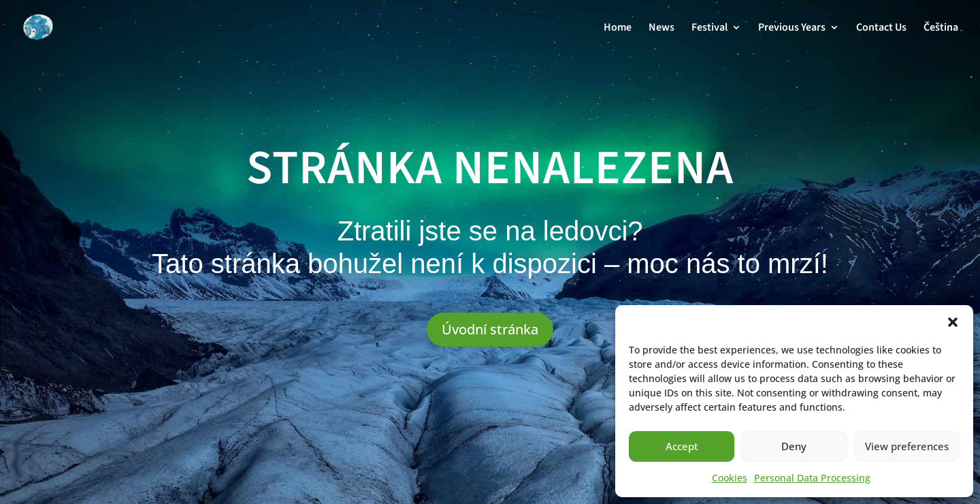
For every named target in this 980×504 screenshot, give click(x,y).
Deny (794, 446)
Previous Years (792, 29)
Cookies (730, 478)
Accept (682, 446)
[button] (953, 322)
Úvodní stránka (490, 329)
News (661, 29)
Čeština (941, 29)
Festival (709, 29)
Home (618, 29)
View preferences (907, 446)
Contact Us (881, 29)
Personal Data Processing (812, 478)
